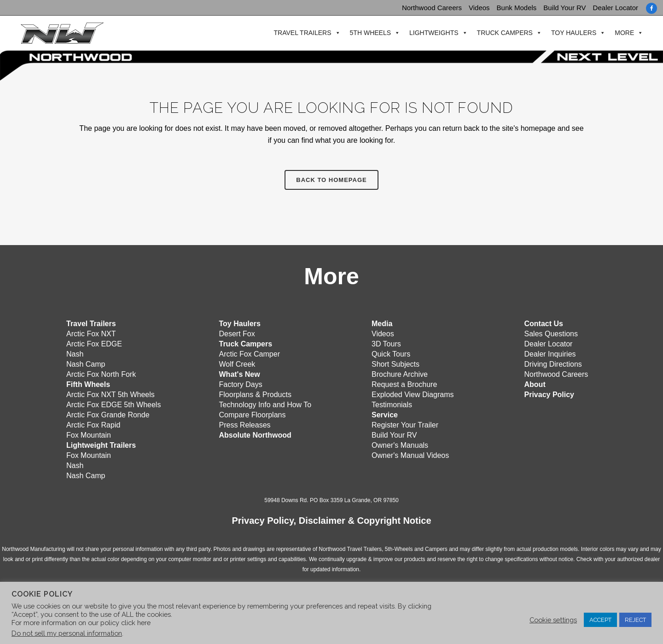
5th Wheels (369, 33)
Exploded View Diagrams (413, 394)
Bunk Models (517, 8)
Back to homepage (331, 180)
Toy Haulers (573, 33)
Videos (479, 8)
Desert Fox (237, 333)
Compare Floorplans (253, 414)
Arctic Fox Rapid (93, 424)
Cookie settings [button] (553, 620)
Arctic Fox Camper (250, 354)
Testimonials (392, 404)
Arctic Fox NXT (91, 333)
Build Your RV (564, 8)
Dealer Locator (616, 8)
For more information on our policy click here (81, 623)
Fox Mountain (89, 435)
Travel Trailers (301, 33)
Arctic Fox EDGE (94, 343)
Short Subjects (395, 364)
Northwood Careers (432, 8)
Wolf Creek (237, 364)
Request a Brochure (404, 384)
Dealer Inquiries (550, 354)
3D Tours (386, 343)
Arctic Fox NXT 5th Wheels (110, 394)
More (623, 33)
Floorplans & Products (255, 394)
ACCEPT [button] (600, 620)
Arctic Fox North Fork (101, 374)
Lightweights (433, 33)
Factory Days (241, 384)
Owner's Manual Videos (410, 455)
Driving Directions (553, 364)
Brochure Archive (400, 374)
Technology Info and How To (265, 404)
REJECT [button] (635, 620)
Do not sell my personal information (67, 633)
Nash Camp (86, 364)
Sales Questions (551, 333)
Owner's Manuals (400, 445)
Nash (75, 354)
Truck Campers (503, 33)
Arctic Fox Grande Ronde (108, 414)
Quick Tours (391, 354)
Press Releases (245, 424)
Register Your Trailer (405, 424)
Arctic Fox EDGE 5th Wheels (113, 404)
